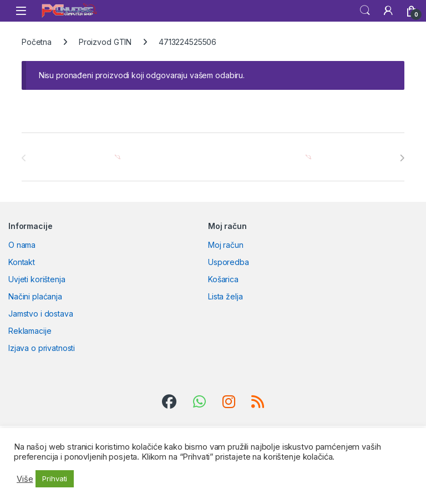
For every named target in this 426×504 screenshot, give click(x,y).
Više (25, 479)
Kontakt (22, 262)
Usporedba (229, 262)
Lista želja (225, 296)
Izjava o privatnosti (42, 348)
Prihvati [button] (55, 478)
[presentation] (402, 158)
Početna (37, 42)
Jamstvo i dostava (41, 314)
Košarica (223, 279)
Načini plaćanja (35, 296)
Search (365, 11)
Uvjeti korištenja (37, 279)
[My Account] (388, 11)
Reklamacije (30, 331)
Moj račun (226, 245)
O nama (22, 245)
